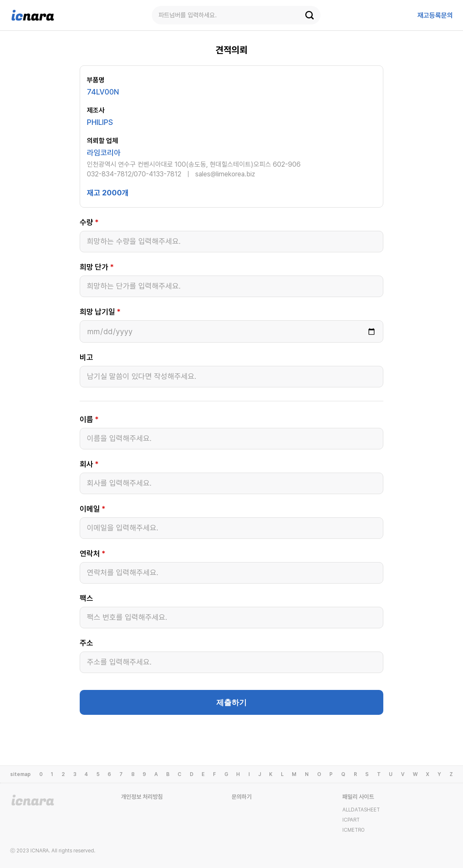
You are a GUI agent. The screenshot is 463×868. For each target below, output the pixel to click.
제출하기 (231, 703)
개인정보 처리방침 (142, 797)
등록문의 (435, 15)
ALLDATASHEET (361, 810)
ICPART (351, 820)
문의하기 (242, 797)
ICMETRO (354, 830)
